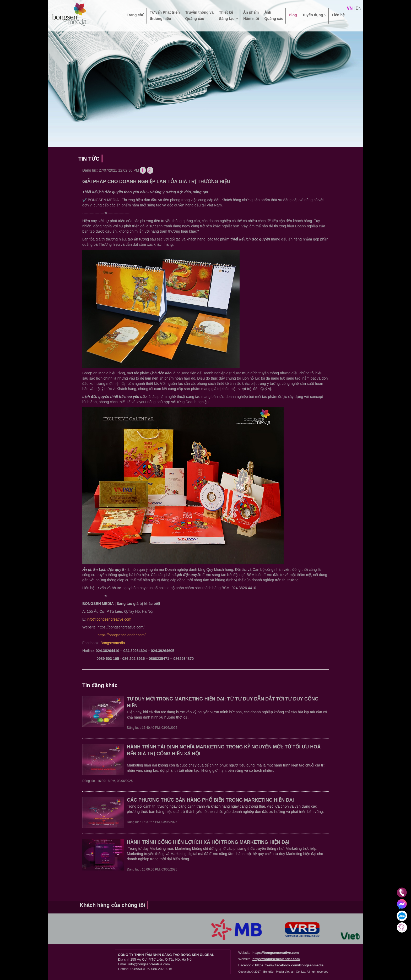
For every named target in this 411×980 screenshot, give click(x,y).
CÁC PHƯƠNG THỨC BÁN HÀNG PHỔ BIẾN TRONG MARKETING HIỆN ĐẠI (210, 800)
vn (350, 8)
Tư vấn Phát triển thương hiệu (165, 15)
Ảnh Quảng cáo (274, 15)
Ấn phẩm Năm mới (251, 15)
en (359, 8)
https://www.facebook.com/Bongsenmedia (289, 965)
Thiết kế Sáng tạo (228, 15)
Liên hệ (338, 18)
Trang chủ (135, 18)
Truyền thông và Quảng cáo (199, 15)
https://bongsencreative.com (276, 953)
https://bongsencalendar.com (276, 959)
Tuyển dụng (314, 18)
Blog (293, 18)
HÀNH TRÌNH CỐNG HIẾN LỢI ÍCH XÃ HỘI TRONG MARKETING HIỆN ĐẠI (208, 842)
